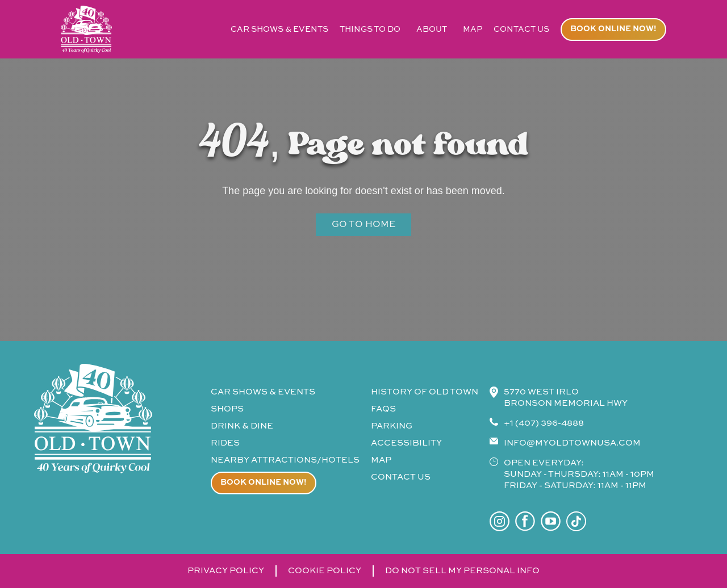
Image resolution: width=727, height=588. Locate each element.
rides (225, 443)
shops (227, 409)
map (473, 30)
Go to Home (363, 225)
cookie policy (325, 571)
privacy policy (226, 571)
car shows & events (279, 30)
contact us (521, 30)
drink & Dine (242, 426)
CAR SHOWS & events (263, 392)
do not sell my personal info (462, 571)
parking (392, 426)
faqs (383, 409)
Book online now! (613, 29)
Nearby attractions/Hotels (285, 460)
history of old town (425, 392)
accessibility (406, 443)
